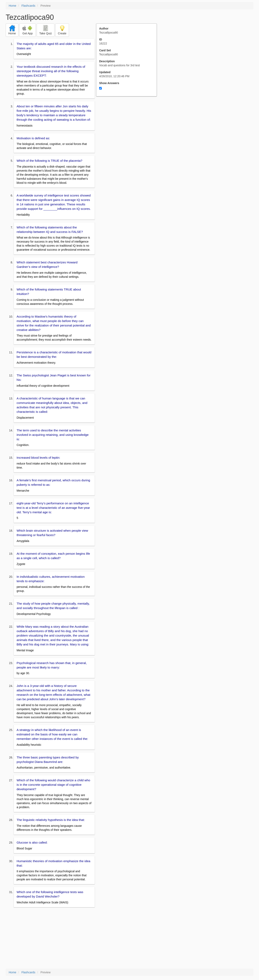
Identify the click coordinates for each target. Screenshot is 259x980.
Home (12, 6)
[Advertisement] (129, 136)
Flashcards (28, 6)
